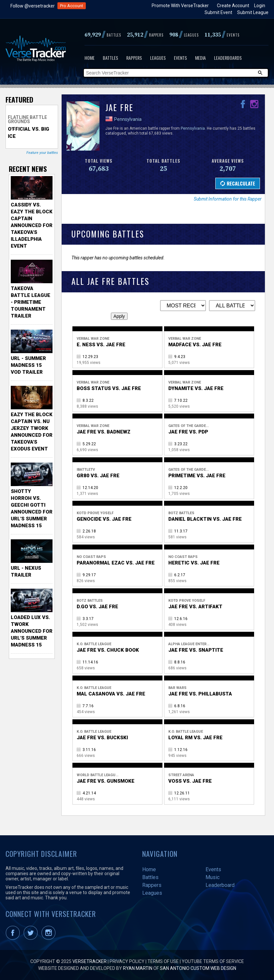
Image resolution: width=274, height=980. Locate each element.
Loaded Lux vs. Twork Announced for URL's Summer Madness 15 (32, 631)
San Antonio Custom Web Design (198, 968)
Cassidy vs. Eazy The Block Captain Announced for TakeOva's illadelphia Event (32, 225)
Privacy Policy (127, 961)
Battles (110, 58)
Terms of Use (163, 961)
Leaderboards (228, 58)
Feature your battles (42, 153)
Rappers (134, 58)
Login (260, 6)
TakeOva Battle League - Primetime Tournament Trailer (30, 302)
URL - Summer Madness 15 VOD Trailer (28, 365)
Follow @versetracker (33, 6)
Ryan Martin (138, 968)
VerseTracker (90, 961)
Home (90, 58)
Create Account (233, 6)
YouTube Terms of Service (213, 961)
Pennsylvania (128, 119)
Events (180, 58)
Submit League (253, 12)
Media (200, 58)
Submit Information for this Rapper (228, 199)
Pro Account (72, 6)
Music (213, 877)
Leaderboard (220, 885)
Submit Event (218, 12)
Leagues (158, 58)
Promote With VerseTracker (180, 6)
